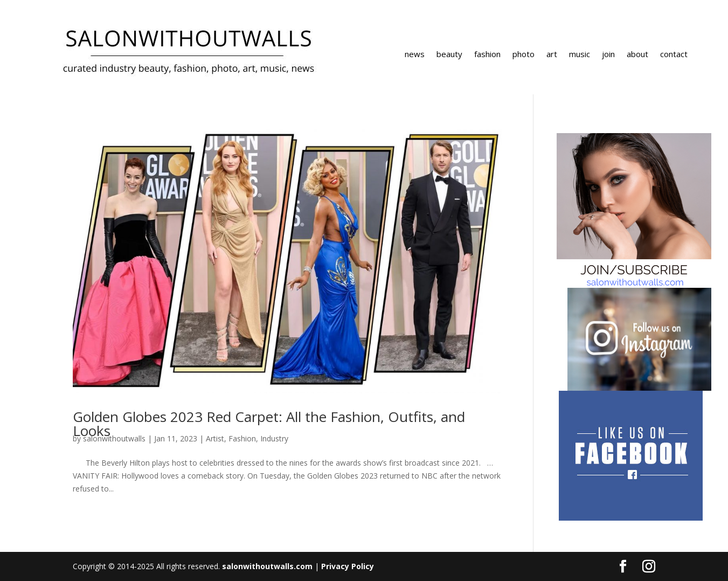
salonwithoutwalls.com (267, 566)
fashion (487, 55)
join (608, 55)
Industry (274, 438)
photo (524, 55)
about (637, 55)
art (552, 55)
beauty (449, 55)
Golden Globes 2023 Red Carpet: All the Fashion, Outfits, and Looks (269, 424)
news (415, 55)
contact (674, 55)
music (580, 55)
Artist (215, 438)
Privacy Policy (348, 566)
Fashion (242, 438)
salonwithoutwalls (114, 438)
